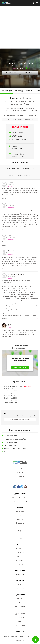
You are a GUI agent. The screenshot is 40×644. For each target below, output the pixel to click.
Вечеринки (20, 549)
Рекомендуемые (20, 574)
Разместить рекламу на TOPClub (20, 420)
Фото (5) (29, 91)
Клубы (20, 515)
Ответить (4, 198)
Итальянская (17, 148)
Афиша (20, 545)
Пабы (20, 535)
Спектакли (20, 560)
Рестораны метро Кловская (14, 452)
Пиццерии (16, 66)
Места (20, 508)
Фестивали (20, 564)
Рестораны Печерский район (15, 449)
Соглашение (20, 476)
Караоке (20, 519)
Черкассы (20, 640)
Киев (21, 637)
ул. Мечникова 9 (18, 133)
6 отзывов (20, 68)
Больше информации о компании (20, 119)
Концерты (20, 552)
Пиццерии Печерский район (15, 439)
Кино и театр (20, 606)
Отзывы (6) (19, 91)
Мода (20, 622)
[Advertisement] (20, 28)
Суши (20, 538)
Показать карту (20, 367)
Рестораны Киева (10, 445)
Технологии (20, 618)
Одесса (6, 637)
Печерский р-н (18, 154)
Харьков (14, 637)
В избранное (29, 72)
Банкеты (20, 527)
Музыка (20, 610)
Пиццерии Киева (10, 436)
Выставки (20, 556)
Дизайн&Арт (20, 614)
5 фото (7, 86)
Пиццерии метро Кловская (14, 442)
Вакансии (20, 472)
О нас (20, 468)
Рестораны (24, 66)
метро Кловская (18, 156)
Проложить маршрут (20, 348)
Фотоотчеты (20, 581)
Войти (11, 175)
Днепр (27, 637)
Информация (7, 91)
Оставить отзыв (11, 72)
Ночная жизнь (20, 598)
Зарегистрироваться (25, 175)
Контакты (20, 480)
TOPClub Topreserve (20, 501)
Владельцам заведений (20, 497)
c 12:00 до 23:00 (18, 136)
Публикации (20, 595)
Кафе (20, 531)
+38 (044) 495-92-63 (20, 139)
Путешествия (20, 625)
